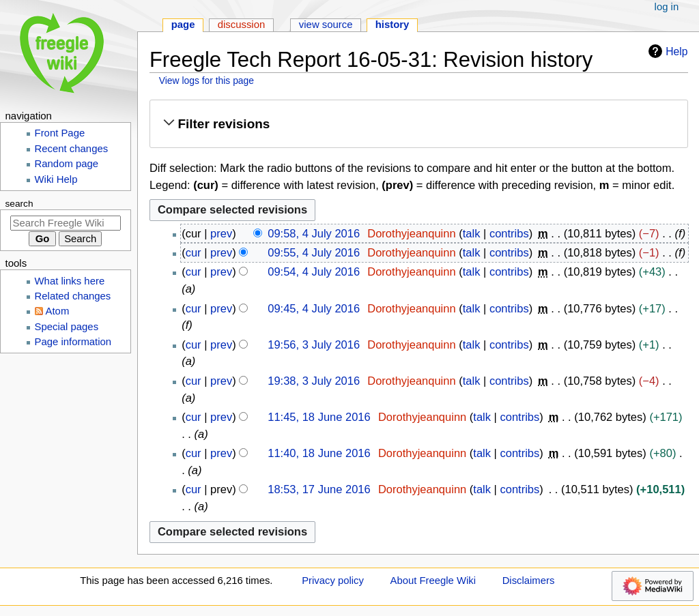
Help (666, 51)
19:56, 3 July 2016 (314, 344)
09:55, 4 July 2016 (314, 252)
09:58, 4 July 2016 (314, 233)
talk (472, 233)
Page (183, 25)
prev (221, 233)
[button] (418, 124)
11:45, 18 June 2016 (319, 417)
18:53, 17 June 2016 (319, 489)
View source (326, 25)
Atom (58, 311)
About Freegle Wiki (433, 581)
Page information (73, 342)
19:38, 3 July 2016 (314, 381)
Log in (667, 7)
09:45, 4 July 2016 (314, 308)
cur (194, 252)
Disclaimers (529, 581)
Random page (67, 164)
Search (19, 204)
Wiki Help (56, 179)
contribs (509, 233)
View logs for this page (206, 80)
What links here (70, 281)
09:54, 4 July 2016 (314, 272)
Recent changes (72, 149)
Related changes (73, 296)
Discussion (242, 25)
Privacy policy (333, 581)
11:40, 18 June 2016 (319, 453)
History (393, 25)
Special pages (67, 327)
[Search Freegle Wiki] (66, 223)
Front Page (60, 133)
